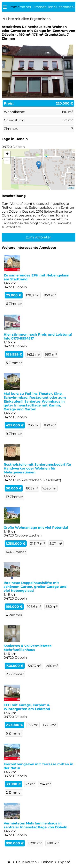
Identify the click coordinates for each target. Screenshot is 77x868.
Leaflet (71, 188)
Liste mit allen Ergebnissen (28, 19)
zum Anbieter (38, 237)
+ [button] (7, 154)
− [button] (7, 161)
